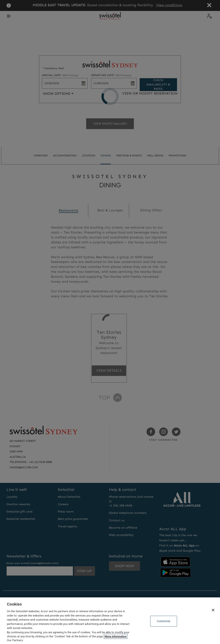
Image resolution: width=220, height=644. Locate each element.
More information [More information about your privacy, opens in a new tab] (116, 636)
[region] (110, 621)
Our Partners (15, 640)
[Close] (213, 610)
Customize (164, 621)
